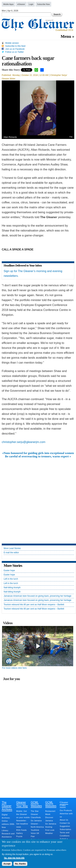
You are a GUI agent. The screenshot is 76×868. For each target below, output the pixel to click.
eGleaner (21, 4)
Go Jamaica (36, 821)
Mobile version (12, 43)
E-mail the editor (11, 553)
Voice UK (35, 833)
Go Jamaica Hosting (51, 825)
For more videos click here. (15, 668)
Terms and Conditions (65, 834)
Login (31, 4)
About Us (64, 820)
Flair (33, 836)
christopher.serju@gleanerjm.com (24, 442)
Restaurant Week (50, 813)
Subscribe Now (43, 4)
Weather (49, 833)
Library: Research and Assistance (8, 834)
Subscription (65, 829)
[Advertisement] (38, 498)
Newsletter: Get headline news (22, 824)
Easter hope (9, 571)
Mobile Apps (8, 4)
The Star (35, 811)
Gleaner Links (64, 804)
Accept (7, 864)
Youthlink (35, 830)
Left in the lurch (11, 579)
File (71, 137)
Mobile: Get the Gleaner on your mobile (23, 814)
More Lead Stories (12, 548)
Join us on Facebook (15, 49)
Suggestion (65, 826)
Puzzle (19, 836)
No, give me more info (14, 858)
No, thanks (20, 864)
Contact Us (65, 823)
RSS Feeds (21, 830)
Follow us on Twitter (14, 52)
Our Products (66, 810)
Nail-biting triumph (12, 588)
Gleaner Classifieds (36, 816)
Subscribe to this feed (15, 46)
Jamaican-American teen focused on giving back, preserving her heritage (37, 596)
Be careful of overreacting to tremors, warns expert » (38, 456)
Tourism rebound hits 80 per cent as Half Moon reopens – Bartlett (34, 605)
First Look (50, 830)
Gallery (20, 833)
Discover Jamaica (49, 819)
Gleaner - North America (37, 825)
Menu (66, 36)
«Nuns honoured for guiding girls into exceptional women (38, 453)
